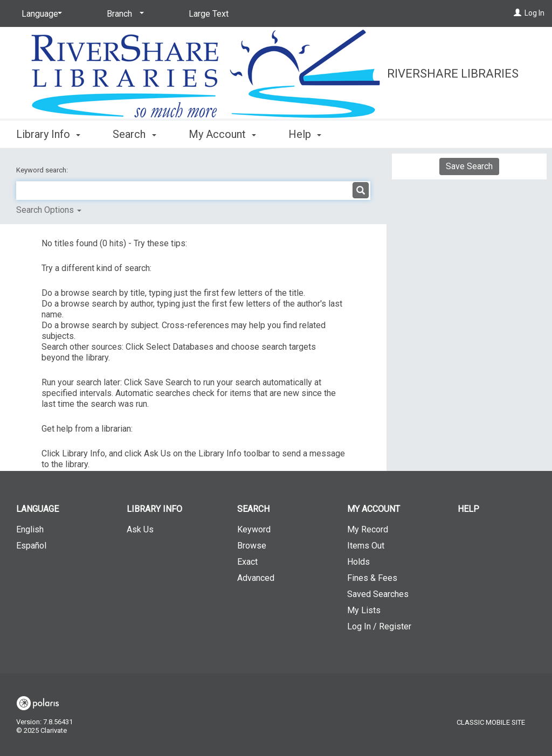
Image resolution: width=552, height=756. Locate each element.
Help (468, 509)
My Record (368, 529)
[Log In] (517, 13)
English (30, 529)
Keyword (254, 529)
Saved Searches (378, 594)
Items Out (366, 546)
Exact (247, 562)
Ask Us (140, 529)
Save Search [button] (469, 166)
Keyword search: (43, 170)
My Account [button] (222, 134)
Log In (534, 13)
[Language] (40, 14)
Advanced (256, 578)
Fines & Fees (372, 578)
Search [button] (134, 134)
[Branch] (123, 14)
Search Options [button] (49, 210)
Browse (252, 546)
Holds (358, 562)
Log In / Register (379, 626)
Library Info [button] (48, 134)
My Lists (364, 610)
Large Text (209, 14)
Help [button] (305, 134)
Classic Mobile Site (491, 722)
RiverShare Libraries (453, 74)
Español (31, 546)
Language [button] (37, 509)
